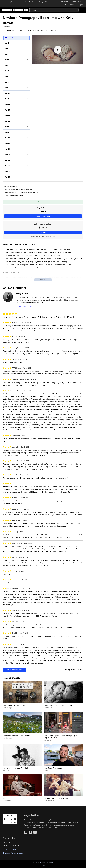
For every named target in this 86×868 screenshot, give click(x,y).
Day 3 (7, 54)
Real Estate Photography (53, 768)
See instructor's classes (25, 306)
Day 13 (7, 110)
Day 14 (7, 116)
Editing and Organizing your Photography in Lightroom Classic (61, 737)
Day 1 (7, 43)
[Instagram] (35, 832)
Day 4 (7, 60)
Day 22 (7, 160)
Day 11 (7, 99)
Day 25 (7, 177)
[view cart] (81, 2)
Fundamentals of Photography (14, 705)
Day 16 (7, 127)
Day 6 (7, 71)
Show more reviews (14, 670)
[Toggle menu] (83, 10)
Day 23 (7, 166)
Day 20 (7, 149)
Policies (43, 865)
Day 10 (7, 93)
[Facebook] (30, 832)
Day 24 (7, 171)
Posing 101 (7, 798)
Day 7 (7, 76)
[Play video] (58, 50)
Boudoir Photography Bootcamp (56, 798)
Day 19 (7, 143)
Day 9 (7, 88)
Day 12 (7, 104)
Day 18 (7, 138)
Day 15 (7, 121)
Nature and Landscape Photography (16, 736)
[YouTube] (26, 832)
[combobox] (54, 10)
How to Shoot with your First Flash (16, 768)
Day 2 (7, 49)
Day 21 (7, 155)
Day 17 (7, 132)
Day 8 (7, 82)
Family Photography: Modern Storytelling (60, 705)
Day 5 (7, 65)
